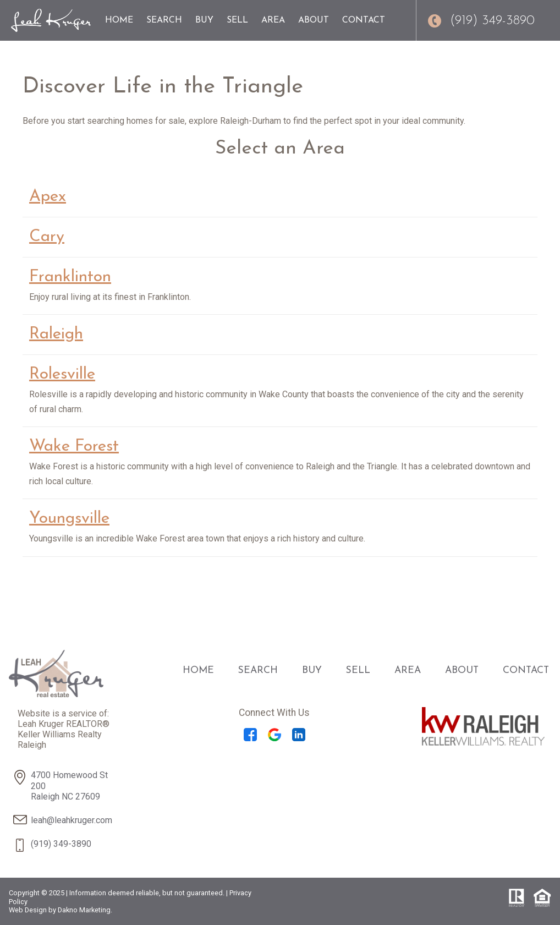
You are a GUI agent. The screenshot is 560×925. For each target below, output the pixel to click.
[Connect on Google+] (274, 738)
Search (164, 20)
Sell (237, 20)
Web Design (28, 910)
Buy (204, 20)
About (314, 20)
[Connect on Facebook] (250, 738)
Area (273, 20)
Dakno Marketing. (85, 910)
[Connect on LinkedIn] (299, 738)
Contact (364, 20)
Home (119, 20)
